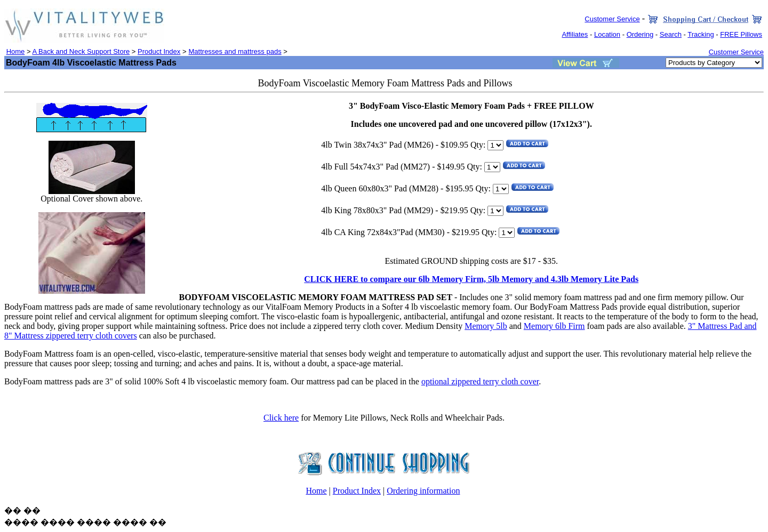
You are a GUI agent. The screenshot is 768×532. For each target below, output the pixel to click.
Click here (281, 418)
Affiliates (575, 34)
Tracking (701, 34)
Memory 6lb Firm (554, 326)
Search (671, 34)
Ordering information (423, 491)
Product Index (159, 51)
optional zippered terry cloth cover (480, 381)
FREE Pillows (741, 34)
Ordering (640, 34)
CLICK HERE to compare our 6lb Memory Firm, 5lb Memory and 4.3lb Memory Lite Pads (471, 279)
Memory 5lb (486, 326)
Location (607, 34)
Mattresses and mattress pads (235, 51)
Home (16, 51)
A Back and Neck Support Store (81, 51)
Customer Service (612, 19)
